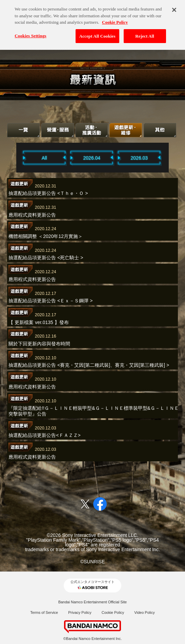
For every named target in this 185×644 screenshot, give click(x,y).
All (44, 158)
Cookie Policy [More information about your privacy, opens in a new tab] (115, 20)
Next (171, 157)
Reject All (145, 33)
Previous (14, 157)
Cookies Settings (30, 33)
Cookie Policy (113, 612)
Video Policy (144, 612)
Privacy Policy (80, 612)
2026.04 (92, 158)
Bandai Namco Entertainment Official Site (92, 602)
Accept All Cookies (97, 33)
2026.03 (139, 158)
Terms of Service (44, 612)
